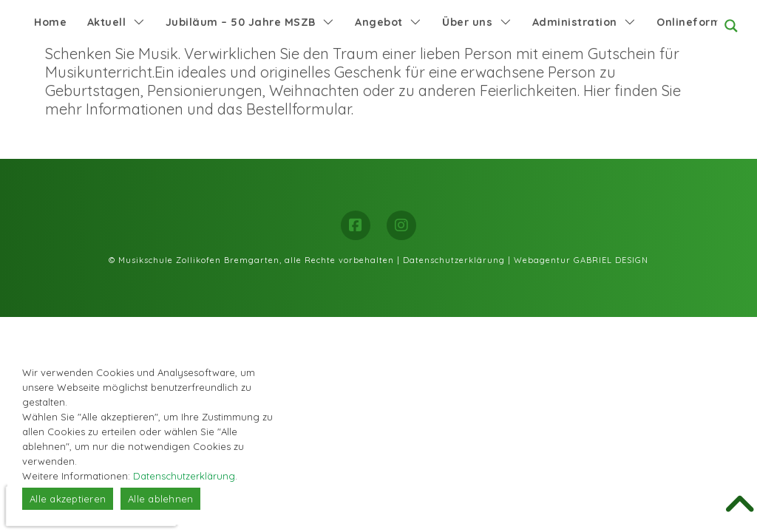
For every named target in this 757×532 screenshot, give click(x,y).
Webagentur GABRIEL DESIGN (581, 260)
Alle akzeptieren (68, 499)
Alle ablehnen (160, 499)
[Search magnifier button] (731, 26)
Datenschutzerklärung (454, 260)
